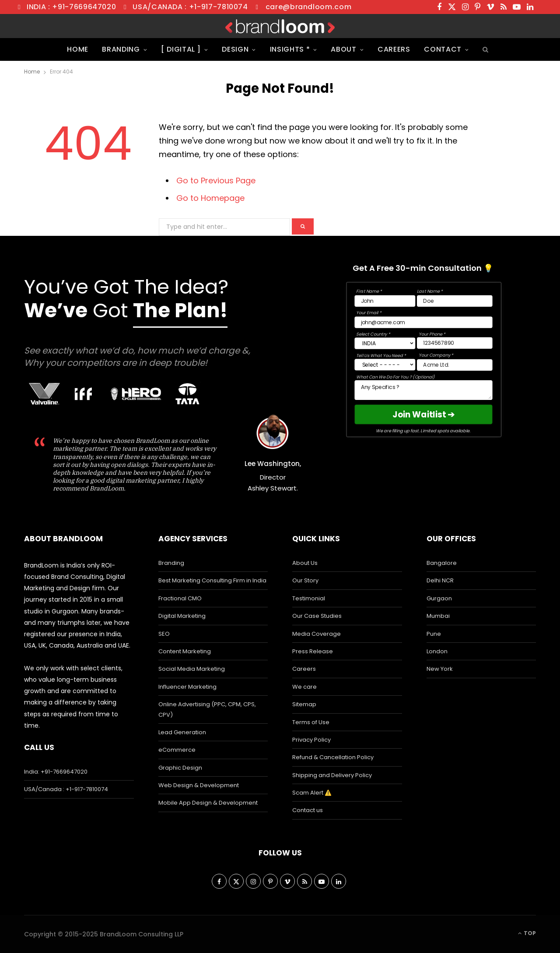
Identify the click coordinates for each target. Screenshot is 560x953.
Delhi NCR (440, 580)
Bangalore (442, 563)
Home (78, 49)
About (343, 49)
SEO (164, 634)
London (437, 651)
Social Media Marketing (192, 669)
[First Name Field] (385, 301)
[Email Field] (423, 322)
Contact (443, 49)
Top (527, 933)
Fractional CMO (180, 598)
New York (440, 669)
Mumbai (438, 616)
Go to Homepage (210, 198)
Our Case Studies (317, 616)
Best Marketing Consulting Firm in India (212, 580)
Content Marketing (185, 651)
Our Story (305, 580)
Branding (121, 49)
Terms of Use (311, 722)
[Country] (385, 343)
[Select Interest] (385, 364)
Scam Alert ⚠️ (312, 793)
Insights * (290, 49)
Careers (394, 49)
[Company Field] (455, 365)
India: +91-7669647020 (56, 772)
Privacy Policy (311, 740)
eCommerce (177, 750)
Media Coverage (317, 634)
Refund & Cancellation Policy (333, 757)
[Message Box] (423, 390)
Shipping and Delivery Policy (332, 775)
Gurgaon (439, 598)
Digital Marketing (182, 616)
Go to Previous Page (216, 180)
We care (304, 687)
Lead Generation (182, 732)
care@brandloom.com (309, 7)
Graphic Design (180, 768)
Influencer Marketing (187, 687)
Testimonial (309, 598)
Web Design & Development (199, 785)
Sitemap (304, 704)
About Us (305, 563)
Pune (434, 634)
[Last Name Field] (455, 301)
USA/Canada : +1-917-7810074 (190, 7)
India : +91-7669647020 (71, 7)
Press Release (313, 651)
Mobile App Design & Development (208, 803)
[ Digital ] (181, 49)
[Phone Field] (455, 343)
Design (235, 49)
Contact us (308, 810)
